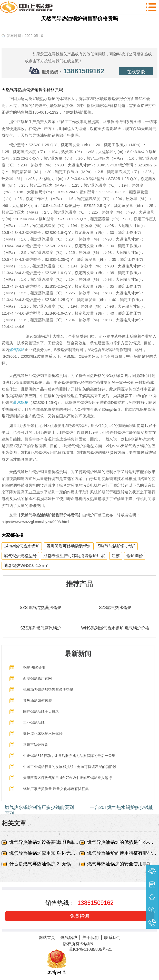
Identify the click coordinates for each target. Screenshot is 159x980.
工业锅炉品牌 (34, 723)
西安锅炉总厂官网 (37, 678)
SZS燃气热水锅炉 (115, 608)
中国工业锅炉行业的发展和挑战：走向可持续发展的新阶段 (70, 767)
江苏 (116, 556)
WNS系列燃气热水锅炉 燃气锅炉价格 (115, 628)
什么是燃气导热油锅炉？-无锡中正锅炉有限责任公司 (44, 864)
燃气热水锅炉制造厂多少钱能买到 (39, 807)
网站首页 (47, 938)
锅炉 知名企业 (34, 667)
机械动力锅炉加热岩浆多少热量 (48, 689)
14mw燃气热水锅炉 (22, 546)
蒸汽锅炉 (21, 402)
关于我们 (91, 938)
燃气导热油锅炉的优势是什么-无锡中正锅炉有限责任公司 (122, 842)
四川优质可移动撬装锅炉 (69, 546)
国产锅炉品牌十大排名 (41, 712)
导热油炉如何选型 (37, 701)
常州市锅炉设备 (36, 745)
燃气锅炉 (17, 350)
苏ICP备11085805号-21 (91, 949)
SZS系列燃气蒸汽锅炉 (41, 628)
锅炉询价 (135, 556)
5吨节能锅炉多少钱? (117, 546)
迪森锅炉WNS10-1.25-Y (26, 566)
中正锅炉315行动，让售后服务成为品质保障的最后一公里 (69, 756)
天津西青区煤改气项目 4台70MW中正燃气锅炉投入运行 (67, 778)
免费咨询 (79, 916)
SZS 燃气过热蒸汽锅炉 (41, 608)
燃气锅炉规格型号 (20, 556)
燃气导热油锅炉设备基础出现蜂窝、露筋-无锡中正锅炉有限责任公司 (44, 842)
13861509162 (84, 71)
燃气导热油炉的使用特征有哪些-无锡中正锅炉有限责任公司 (122, 853)
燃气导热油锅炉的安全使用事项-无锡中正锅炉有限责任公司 (122, 864)
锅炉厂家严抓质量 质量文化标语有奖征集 (56, 789)
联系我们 (112, 938)
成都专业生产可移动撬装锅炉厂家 (74, 556)
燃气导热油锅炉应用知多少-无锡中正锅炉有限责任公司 (44, 853)
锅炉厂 (90, 944)
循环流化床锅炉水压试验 (43, 734)
